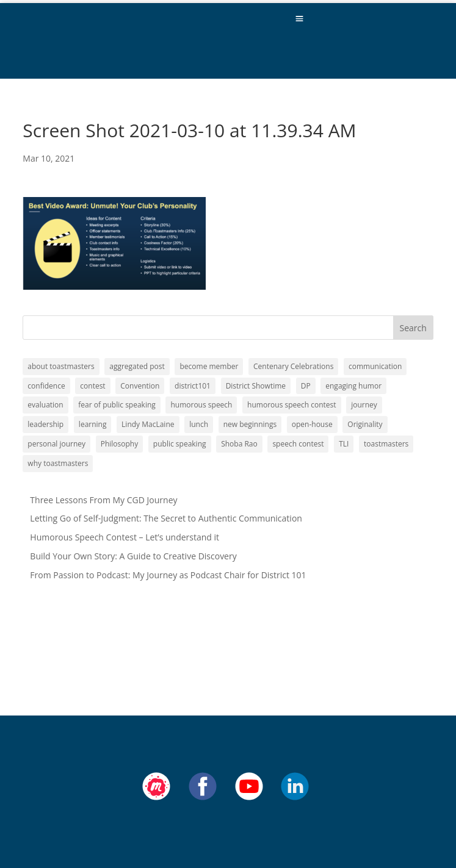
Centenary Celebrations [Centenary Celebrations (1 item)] (293, 366)
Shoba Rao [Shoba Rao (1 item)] (239, 444)
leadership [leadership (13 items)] (45, 424)
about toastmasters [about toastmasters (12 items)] (61, 366)
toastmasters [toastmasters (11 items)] (386, 444)
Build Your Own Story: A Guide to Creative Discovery (133, 556)
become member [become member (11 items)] (209, 366)
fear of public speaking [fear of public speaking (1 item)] (117, 405)
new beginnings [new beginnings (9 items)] (250, 424)
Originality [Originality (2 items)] (365, 424)
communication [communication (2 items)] (375, 366)
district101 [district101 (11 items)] (193, 386)
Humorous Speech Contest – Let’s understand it (125, 537)
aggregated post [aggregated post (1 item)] (137, 366)
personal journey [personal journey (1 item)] (56, 444)
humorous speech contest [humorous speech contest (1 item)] (291, 405)
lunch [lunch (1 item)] (199, 424)
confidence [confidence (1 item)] (46, 386)
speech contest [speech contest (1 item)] (298, 444)
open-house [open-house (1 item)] (312, 424)
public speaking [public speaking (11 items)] (180, 444)
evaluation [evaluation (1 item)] (45, 405)
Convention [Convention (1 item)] (140, 386)
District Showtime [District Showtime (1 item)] (256, 386)
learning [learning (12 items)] (93, 424)
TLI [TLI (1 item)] (344, 444)
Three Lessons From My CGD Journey (103, 500)
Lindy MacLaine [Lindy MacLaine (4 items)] (148, 424)
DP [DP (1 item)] (306, 386)
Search (413, 328)
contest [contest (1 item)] (92, 386)
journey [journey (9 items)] (364, 405)
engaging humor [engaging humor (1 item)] (353, 386)
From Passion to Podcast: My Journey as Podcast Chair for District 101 (168, 575)
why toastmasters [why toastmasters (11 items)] (58, 463)
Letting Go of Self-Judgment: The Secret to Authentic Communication (166, 518)
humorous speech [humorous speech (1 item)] (201, 405)
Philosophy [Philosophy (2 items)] (120, 444)
